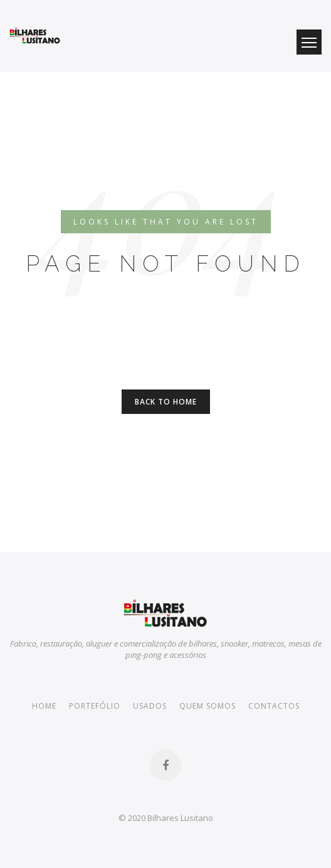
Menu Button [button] (309, 42)
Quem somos (208, 706)
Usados (150, 706)
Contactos (274, 706)
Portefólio (95, 706)
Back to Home (166, 402)
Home (44, 706)
